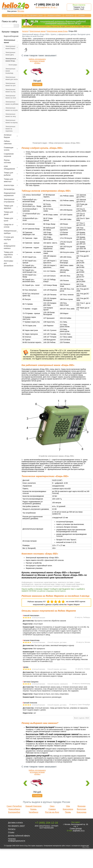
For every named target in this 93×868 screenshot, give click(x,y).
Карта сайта (86, 866)
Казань (33, 828)
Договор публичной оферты (19, 855)
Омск (52, 825)
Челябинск (33, 832)
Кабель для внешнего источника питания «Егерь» (37, 61)
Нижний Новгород (33, 825)
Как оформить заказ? (16, 845)
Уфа (68, 825)
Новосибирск (14, 828)
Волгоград (82, 828)
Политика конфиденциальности (17, 859)
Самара (52, 828)
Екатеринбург (14, 832)
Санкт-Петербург (14, 825)
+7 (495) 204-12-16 (46, 5)
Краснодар (82, 832)
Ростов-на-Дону (52, 832)
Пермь (68, 832)
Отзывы (82, 16)
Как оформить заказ (35, 16)
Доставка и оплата (14, 16)
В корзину (37, 84)
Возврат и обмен (54, 16)
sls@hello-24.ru (79, 850)
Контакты (70, 16)
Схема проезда (76, 848)
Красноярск (68, 828)
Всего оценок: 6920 (82, 737)
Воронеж (82, 825)
